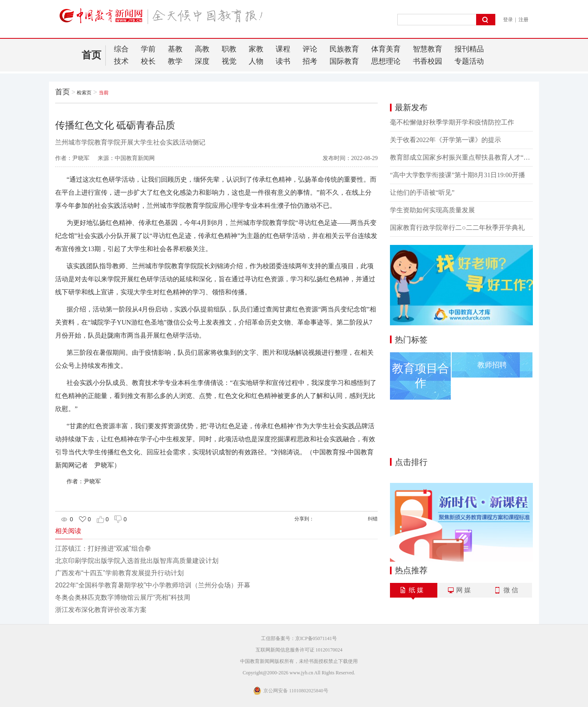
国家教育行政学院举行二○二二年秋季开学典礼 (457, 228)
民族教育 (344, 49)
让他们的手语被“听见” (422, 192)
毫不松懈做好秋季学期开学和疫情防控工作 (452, 122)
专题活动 (469, 61)
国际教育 (344, 61)
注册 (523, 20)
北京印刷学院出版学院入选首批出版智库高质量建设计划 (137, 561)
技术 (121, 61)
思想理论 (386, 61)
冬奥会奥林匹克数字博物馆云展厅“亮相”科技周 (123, 597)
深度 (202, 61)
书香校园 (428, 61)
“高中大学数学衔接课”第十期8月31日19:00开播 (458, 175)
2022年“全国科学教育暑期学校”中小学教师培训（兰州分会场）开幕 (153, 585)
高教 (202, 49)
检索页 (84, 93)
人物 (256, 61)
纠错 (373, 519)
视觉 (229, 61)
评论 (310, 49)
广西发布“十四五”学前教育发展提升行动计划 (119, 573)
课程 (283, 49)
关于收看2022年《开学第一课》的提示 (445, 140)
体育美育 (386, 49)
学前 (148, 49)
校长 (148, 61)
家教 (256, 49)
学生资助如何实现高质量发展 (432, 210)
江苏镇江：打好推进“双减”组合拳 (103, 548)
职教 (229, 49)
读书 (283, 61)
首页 (91, 55)
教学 (175, 61)
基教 (175, 49)
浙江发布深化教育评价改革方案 (101, 610)
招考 (310, 61)
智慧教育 (428, 49)
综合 (121, 49)
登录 (508, 20)
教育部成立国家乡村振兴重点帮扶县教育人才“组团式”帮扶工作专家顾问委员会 (461, 157)
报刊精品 (469, 49)
